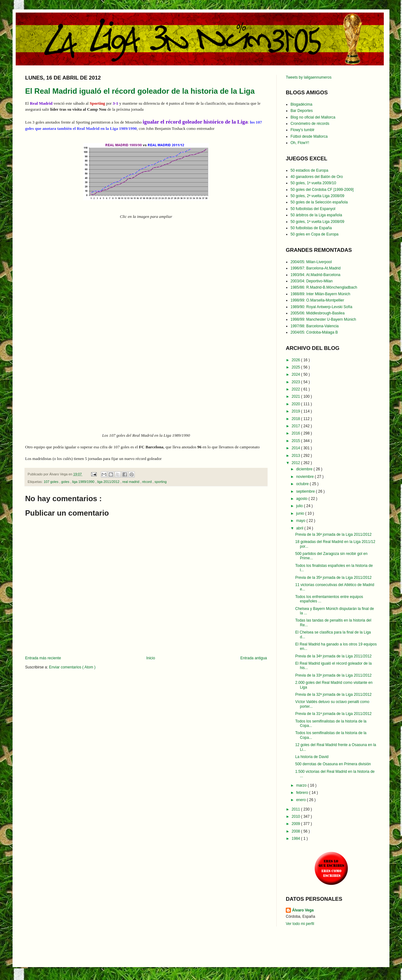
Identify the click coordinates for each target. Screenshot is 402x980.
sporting (160, 482)
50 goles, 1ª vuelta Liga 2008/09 (317, 222)
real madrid (131, 482)
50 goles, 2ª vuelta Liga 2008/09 (317, 196)
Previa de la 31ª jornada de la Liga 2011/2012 (333, 714)
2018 (296, 419)
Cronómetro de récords (310, 124)
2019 (296, 411)
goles (66, 482)
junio (301, 513)
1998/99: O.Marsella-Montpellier (317, 300)
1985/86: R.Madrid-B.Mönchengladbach (324, 287)
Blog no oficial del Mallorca (313, 117)
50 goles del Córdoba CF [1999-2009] (322, 190)
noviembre (305, 477)
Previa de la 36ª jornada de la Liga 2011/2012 (333, 534)
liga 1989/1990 (84, 482)
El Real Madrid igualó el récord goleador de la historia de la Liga (140, 91)
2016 (296, 433)
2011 (296, 809)
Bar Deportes (302, 111)
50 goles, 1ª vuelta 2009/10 (313, 183)
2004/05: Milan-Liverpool (311, 262)
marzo (302, 785)
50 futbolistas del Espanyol (313, 209)
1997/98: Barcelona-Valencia (315, 326)
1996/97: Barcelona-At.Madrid (315, 268)
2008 (296, 831)
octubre (303, 484)
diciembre (305, 469)
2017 (296, 426)
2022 (296, 389)
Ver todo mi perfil (300, 924)
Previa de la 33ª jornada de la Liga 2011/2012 (333, 675)
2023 (296, 382)
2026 (296, 360)
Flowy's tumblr (302, 130)
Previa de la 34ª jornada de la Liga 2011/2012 (333, 656)
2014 (296, 448)
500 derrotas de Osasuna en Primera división (333, 764)
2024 (296, 374)
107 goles (52, 482)
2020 (296, 404)
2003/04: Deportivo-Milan (312, 281)
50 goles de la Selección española (319, 202)
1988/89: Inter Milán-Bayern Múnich (320, 294)
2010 (296, 817)
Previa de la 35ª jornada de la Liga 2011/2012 (333, 578)
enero (301, 800)
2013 (296, 456)
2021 (296, 396)
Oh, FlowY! (300, 143)
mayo (301, 521)
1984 (296, 839)
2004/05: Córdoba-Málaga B (314, 332)
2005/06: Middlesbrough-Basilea (318, 313)
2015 (296, 441)
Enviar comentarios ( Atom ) (72, 667)
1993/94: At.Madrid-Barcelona (315, 275)
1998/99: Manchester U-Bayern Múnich (323, 319)
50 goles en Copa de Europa (315, 234)
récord (147, 482)
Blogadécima (301, 104)
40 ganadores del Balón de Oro (317, 177)
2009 (296, 824)
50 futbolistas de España (311, 228)
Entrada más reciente (43, 658)
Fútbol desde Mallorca (309, 136)
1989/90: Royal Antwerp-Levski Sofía (321, 307)
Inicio (151, 658)
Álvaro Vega (303, 910)
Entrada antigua (254, 658)
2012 (296, 463)
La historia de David (312, 757)
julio (300, 506)
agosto (302, 499)
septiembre (306, 491)
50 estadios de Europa (309, 170)
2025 (296, 367)
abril (300, 528)
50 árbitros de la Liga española (316, 215)
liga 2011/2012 (109, 482)
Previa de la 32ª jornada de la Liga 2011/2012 (333, 695)
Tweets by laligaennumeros (309, 77)
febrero (303, 793)
